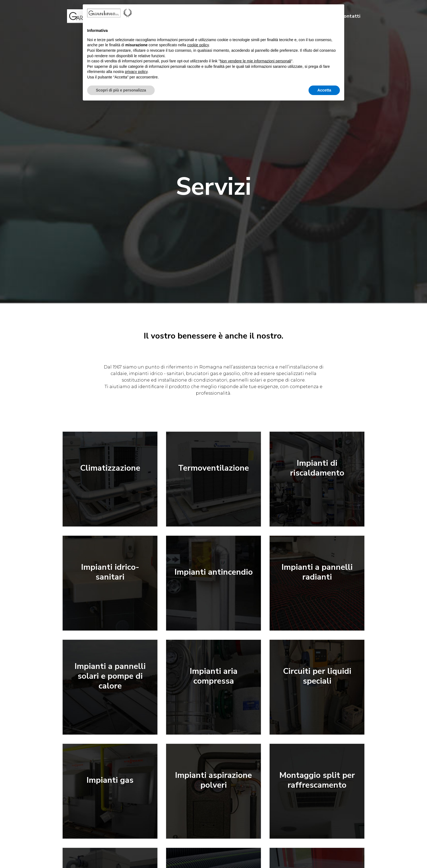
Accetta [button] (324, 90)
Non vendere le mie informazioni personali (255, 61)
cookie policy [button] (198, 45)
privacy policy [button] (136, 72)
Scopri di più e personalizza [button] (121, 90)
